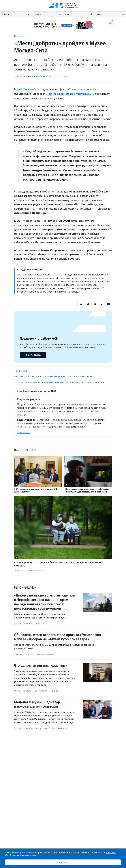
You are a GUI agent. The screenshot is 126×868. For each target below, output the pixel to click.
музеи (38, 376)
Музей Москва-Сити (27, 89)
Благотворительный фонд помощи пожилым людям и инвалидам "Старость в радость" (62, 382)
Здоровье (39, 623)
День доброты (27, 376)
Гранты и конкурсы (45, 654)
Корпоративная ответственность (51, 728)
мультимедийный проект (54, 376)
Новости (19, 36)
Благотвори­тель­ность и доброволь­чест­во (35, 76)
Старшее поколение (35, 570)
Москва (23, 371)
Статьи (18, 623)
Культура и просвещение (46, 691)
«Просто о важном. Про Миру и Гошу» (69, 94)
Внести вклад (33, 355)
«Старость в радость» (81, 89)
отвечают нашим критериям (60, 281)
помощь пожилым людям (80, 376)
